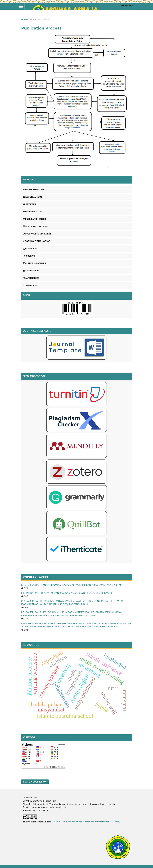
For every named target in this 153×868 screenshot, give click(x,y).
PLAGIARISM (30, 249)
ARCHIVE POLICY (32, 271)
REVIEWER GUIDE (32, 212)
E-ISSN (26, 295)
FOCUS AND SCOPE (33, 190)
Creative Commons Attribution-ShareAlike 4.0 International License (85, 822)
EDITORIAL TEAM (32, 197)
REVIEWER (29, 204)
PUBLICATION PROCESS (36, 226)
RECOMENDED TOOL (34, 376)
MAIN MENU (30, 179)
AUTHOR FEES (31, 278)
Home (25, 19)
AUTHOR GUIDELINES (34, 263)
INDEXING (29, 256)
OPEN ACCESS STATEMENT (37, 234)
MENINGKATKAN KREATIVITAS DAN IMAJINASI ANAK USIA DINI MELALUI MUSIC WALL (67, 593)
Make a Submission (35, 782)
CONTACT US (30, 285)
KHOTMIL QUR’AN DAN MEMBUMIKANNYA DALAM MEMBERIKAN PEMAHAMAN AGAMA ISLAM (72, 585)
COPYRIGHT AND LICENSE (36, 241)
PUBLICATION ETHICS (34, 219)
